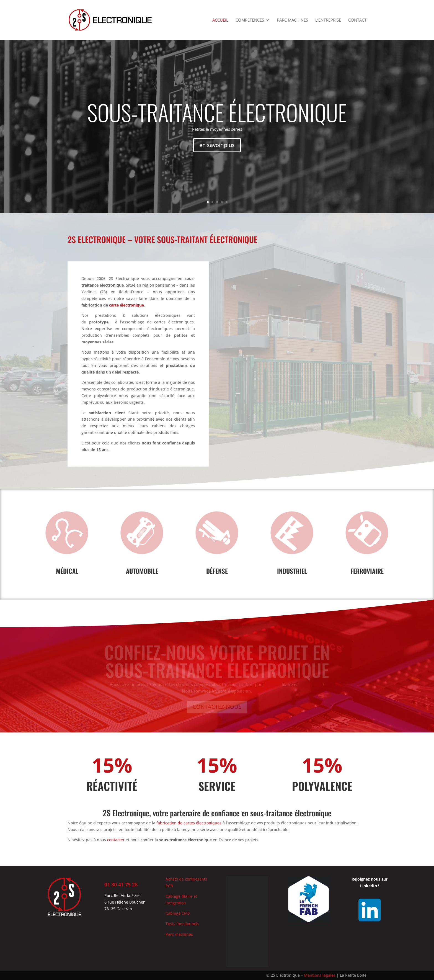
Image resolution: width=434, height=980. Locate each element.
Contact (357, 20)
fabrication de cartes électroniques (189, 823)
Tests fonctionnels (182, 924)
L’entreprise (328, 20)
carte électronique (126, 305)
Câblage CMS (178, 913)
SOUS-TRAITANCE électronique (217, 117)
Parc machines (292, 20)
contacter (116, 840)
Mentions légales (320, 975)
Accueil (220, 20)
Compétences (250, 20)
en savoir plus (217, 150)
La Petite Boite (353, 975)
